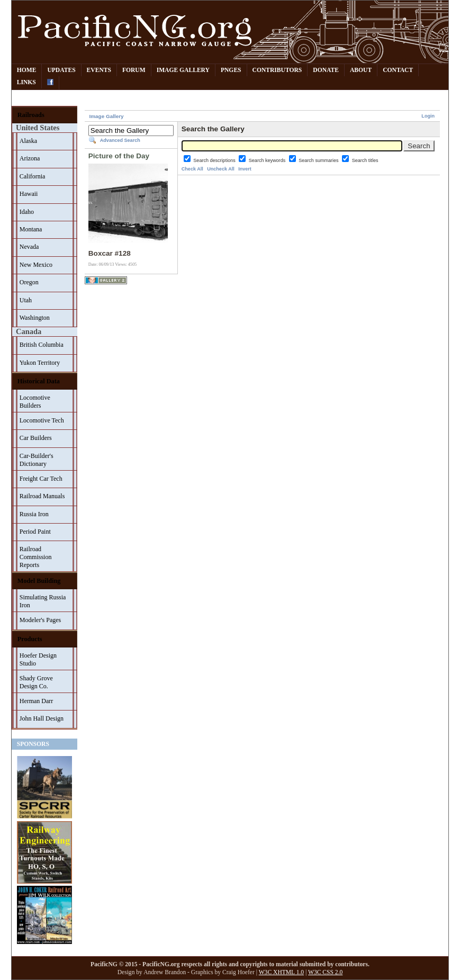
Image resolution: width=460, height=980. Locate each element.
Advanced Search (120, 140)
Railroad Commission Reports (36, 557)
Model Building (39, 581)
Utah (26, 300)
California (33, 176)
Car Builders (36, 438)
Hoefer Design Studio (38, 659)
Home (27, 70)
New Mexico (36, 265)
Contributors (277, 70)
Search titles (365, 160)
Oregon (29, 282)
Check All (192, 169)
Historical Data (39, 381)
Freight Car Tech (41, 479)
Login (428, 116)
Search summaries (319, 160)
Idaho (27, 212)
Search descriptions (215, 160)
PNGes (231, 70)
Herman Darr (37, 701)
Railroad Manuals (42, 496)
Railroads (31, 115)
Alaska (28, 141)
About (361, 70)
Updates (61, 70)
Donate (326, 70)
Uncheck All (220, 169)
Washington (35, 318)
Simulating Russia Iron (43, 601)
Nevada (29, 247)
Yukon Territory (40, 363)
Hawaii (29, 194)
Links (26, 82)
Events (99, 70)
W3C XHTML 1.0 (281, 972)
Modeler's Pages (40, 620)
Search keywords (268, 160)
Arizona (30, 158)
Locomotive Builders (35, 402)
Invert (245, 169)
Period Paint (35, 532)
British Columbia (42, 345)
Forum (134, 70)
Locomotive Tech (42, 420)
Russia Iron (34, 514)
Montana (31, 229)
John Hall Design (42, 718)
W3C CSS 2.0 (325, 972)
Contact (398, 70)
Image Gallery (183, 70)
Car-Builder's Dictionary (37, 460)
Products (30, 639)
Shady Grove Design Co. (36, 682)
